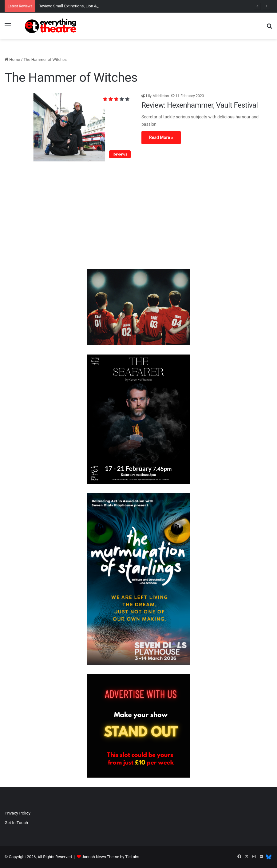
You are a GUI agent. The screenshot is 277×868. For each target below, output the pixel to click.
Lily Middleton (157, 96)
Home (12, 59)
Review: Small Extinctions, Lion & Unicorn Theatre (82, 6)
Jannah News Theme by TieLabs (111, 857)
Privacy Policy (18, 813)
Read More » (161, 137)
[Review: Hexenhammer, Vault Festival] (69, 127)
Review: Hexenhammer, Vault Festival (200, 105)
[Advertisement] (138, 217)
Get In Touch (16, 822)
